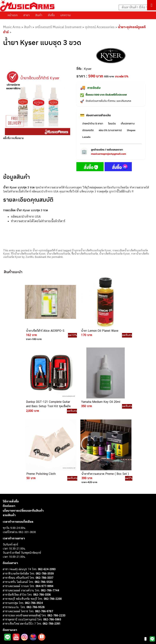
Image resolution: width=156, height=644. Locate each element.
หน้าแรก (13, 15)
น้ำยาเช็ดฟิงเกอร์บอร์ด (58, 254)
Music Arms (12, 27)
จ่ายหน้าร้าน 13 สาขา (93, 124)
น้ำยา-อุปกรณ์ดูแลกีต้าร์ (45, 250)
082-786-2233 (56, 533)
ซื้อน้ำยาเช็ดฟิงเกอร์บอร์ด (85, 254)
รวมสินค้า (9, 433)
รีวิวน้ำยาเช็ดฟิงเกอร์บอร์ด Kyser (28, 254)
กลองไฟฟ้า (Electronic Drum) (20, 601)
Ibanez (7, 621)
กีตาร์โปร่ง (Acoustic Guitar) (19, 585)
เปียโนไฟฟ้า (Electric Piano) (19, 593)
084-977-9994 (44, 504)
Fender (7, 613)
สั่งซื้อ (51, 15)
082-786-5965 (52, 537)
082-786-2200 (53, 516)
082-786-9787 (44, 529)
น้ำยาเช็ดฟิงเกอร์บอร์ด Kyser (114, 254)
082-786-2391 (52, 541)
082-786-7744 (50, 508)
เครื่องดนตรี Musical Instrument (58, 27)
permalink (57, 257)
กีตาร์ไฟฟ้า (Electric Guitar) (18, 581)
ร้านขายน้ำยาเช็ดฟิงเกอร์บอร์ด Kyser (92, 250)
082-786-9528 (36, 525)
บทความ (66, 15)
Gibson (7, 617)
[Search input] (135, 7)
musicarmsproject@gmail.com (108, 154)
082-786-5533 (44, 500)
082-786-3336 (42, 512)
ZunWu (30, 257)
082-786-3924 (34, 521)
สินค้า (39, 15)
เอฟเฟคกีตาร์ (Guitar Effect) (19, 597)
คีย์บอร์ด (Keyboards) (15, 589)
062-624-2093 (47, 487)
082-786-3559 (45, 491)
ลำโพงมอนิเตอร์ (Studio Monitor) (22, 609)
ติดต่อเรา (9, 424)
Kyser (88, 69)
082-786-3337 (44, 496)
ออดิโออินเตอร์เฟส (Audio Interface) (24, 605)
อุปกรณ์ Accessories (100, 27)
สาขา (26, 15)
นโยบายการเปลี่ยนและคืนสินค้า (23, 428)
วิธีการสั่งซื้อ (11, 419)
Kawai (6, 626)
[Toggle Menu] (152, 5)
